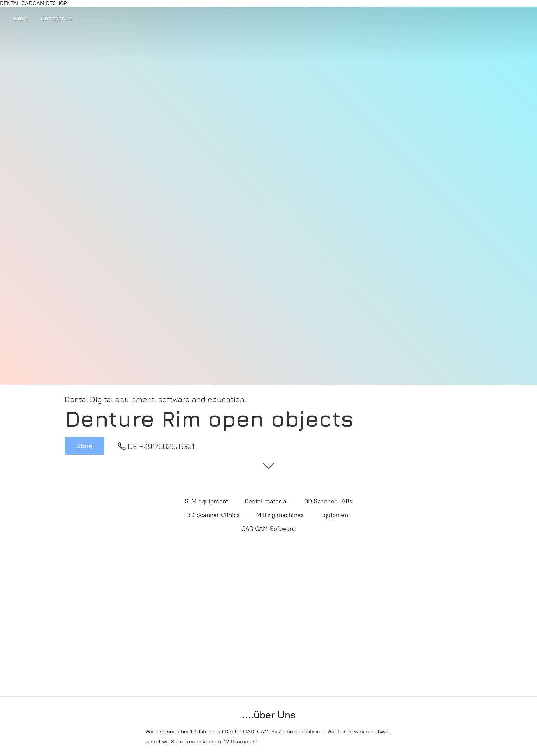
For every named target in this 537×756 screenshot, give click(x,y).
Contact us (57, 18)
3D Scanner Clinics (213, 515)
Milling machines (280, 515)
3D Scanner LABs (328, 501)
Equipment (335, 515)
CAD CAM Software (268, 529)
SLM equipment (206, 501)
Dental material (266, 501)
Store (21, 18)
